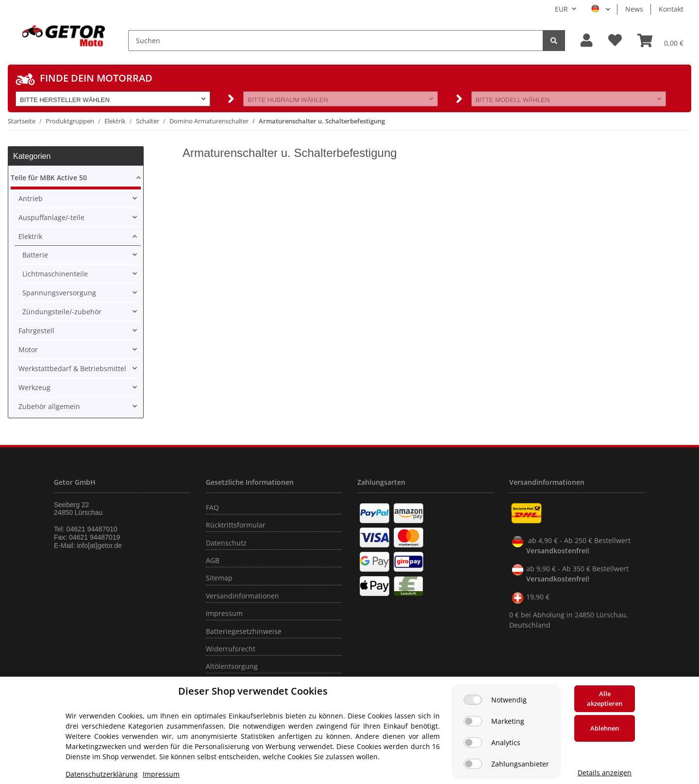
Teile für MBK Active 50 (49, 178)
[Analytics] (473, 742)
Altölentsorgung (232, 666)
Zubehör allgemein (49, 406)
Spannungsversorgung (59, 293)
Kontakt (671, 9)
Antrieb (31, 198)
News (634, 9)
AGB (213, 560)
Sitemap (219, 578)
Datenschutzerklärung (102, 774)
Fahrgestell (36, 331)
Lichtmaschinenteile (55, 274)
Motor (28, 349)
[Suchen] (336, 41)
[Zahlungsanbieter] (473, 764)
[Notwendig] (473, 700)
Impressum (224, 613)
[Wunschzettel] (615, 41)
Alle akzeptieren (605, 699)
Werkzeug (34, 387)
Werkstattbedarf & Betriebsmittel (72, 368)
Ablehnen (605, 728)
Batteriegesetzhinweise (244, 631)
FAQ (212, 507)
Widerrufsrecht (231, 649)
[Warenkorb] (660, 40)
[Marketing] (473, 721)
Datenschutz (226, 543)
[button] (587, 41)
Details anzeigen (605, 773)
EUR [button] (561, 9)
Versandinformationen (242, 596)
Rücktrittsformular (236, 525)
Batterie (35, 255)
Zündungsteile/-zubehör (62, 312)
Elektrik (30, 236)
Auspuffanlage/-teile (51, 217)
